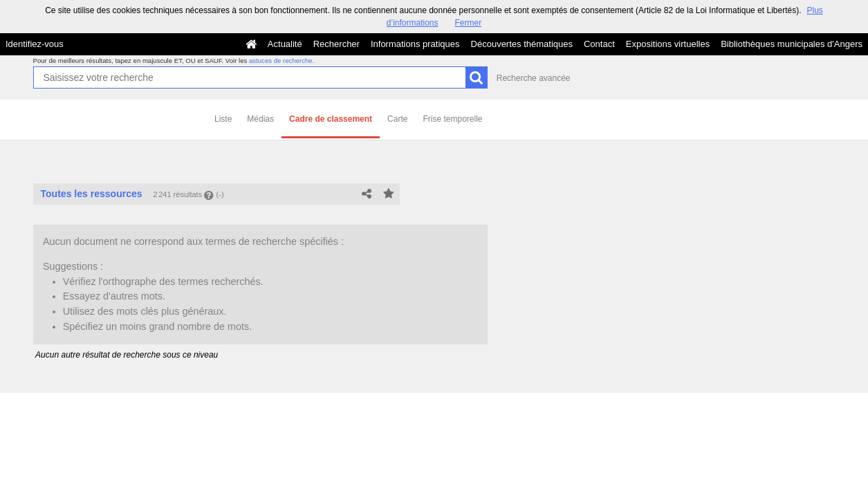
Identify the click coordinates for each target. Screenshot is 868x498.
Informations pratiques (415, 44)
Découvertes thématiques (522, 44)
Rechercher (336, 44)
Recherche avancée (534, 78)
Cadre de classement (331, 119)
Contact (599, 44)
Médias (260, 119)
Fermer (469, 23)
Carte (397, 119)
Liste (223, 119)
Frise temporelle (452, 119)
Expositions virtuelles (668, 44)
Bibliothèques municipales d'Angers (792, 44)
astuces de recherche (281, 61)
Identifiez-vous (35, 44)
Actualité (285, 44)
